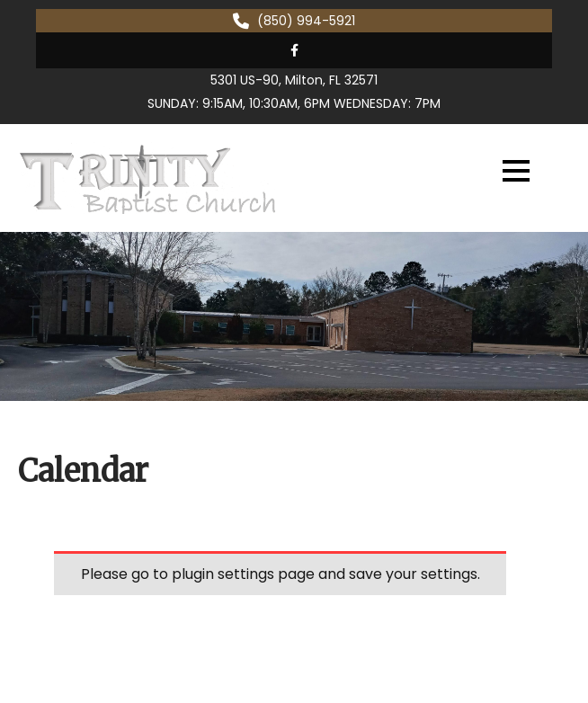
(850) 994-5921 (306, 21)
